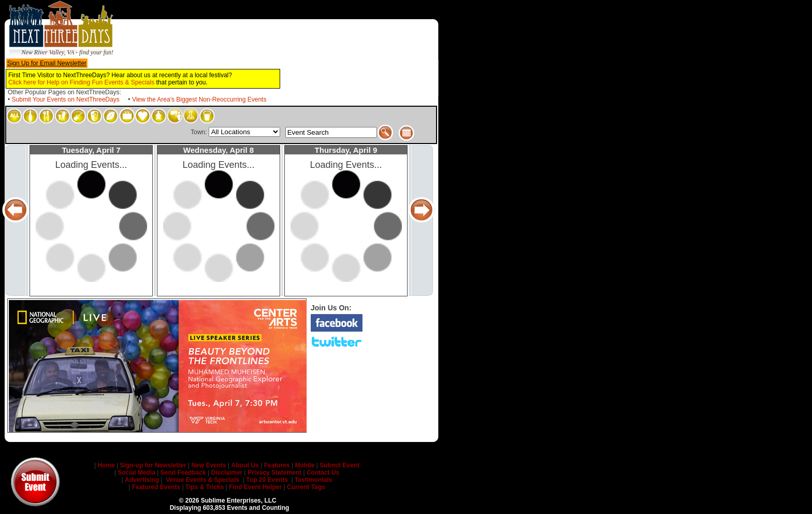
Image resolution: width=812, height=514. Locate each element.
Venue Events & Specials (202, 480)
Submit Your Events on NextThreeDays (66, 99)
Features (277, 465)
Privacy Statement (274, 473)
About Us (245, 465)
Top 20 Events (267, 480)
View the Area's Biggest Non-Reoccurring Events (199, 99)
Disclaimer (227, 473)
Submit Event (339, 465)
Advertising (142, 480)
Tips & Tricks (205, 487)
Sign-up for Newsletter (153, 465)
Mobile (304, 465)
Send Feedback (183, 473)
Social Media (136, 473)
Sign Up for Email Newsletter (47, 63)
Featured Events (156, 487)
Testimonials (313, 480)
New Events (209, 465)
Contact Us (323, 473)
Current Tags (306, 487)
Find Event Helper (255, 487)
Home (106, 465)
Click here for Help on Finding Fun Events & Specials (81, 82)
